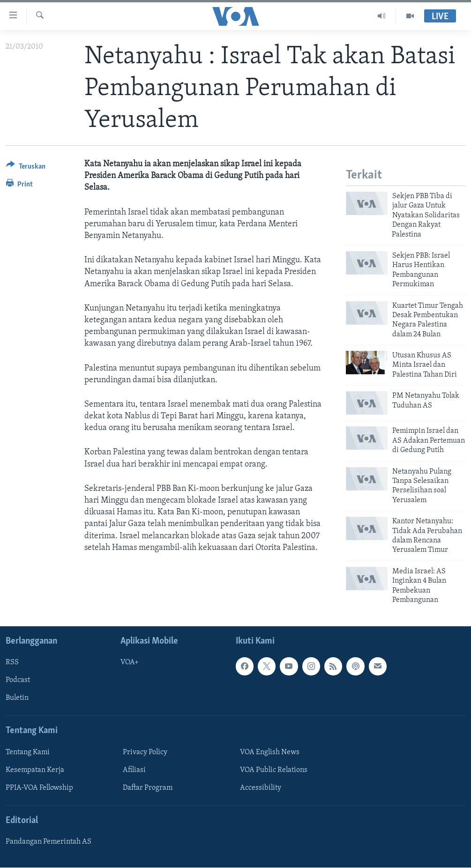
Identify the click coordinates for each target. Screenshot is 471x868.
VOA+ (130, 663)
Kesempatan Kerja (35, 770)
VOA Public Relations (274, 770)
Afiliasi (134, 770)
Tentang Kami (28, 752)
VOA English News (270, 752)
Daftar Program (148, 788)
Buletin (17, 698)
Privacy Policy (145, 752)
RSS (12, 663)
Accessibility (261, 788)
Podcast (18, 681)
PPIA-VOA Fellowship (39, 788)
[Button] (26, 168)
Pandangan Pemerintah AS (49, 842)
